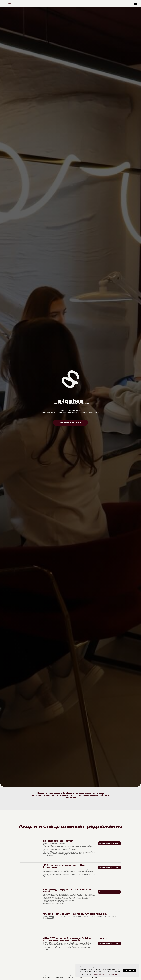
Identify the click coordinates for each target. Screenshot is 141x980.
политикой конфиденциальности (106, 974)
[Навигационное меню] (135, 4)
